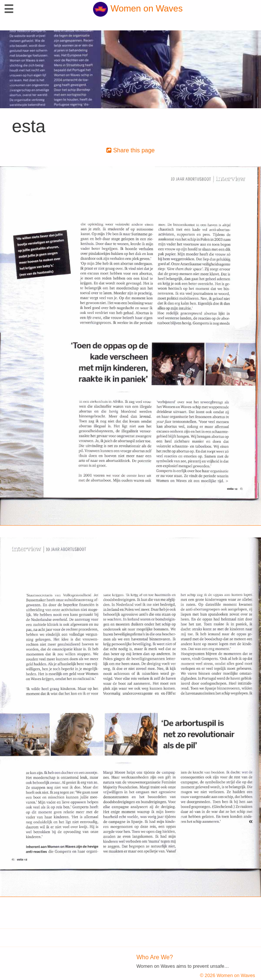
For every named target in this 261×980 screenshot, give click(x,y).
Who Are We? (155, 957)
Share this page (131, 150)
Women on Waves (138, 8)
